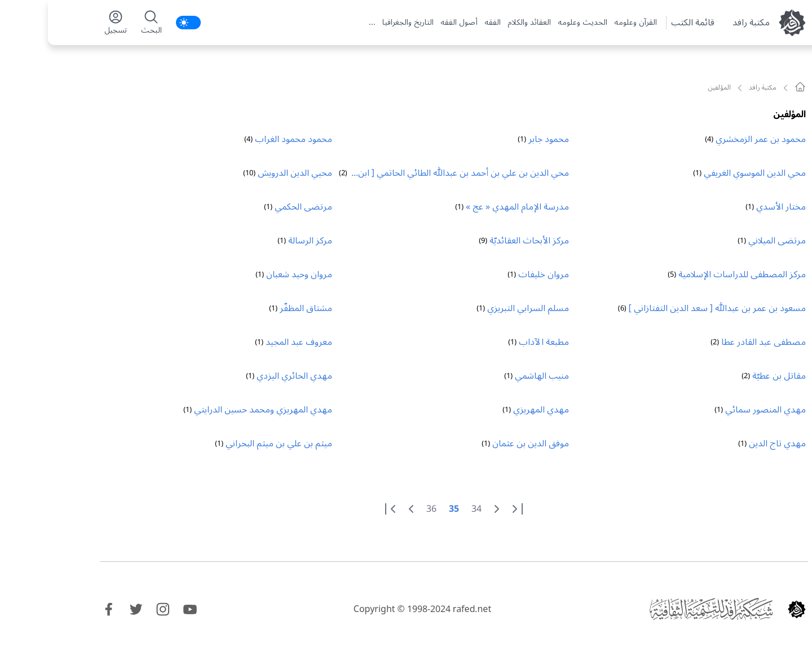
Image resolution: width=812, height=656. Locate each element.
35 (406, 509)
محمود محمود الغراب (246, 139)
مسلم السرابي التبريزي (480, 308)
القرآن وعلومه (588, 23)
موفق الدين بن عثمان (483, 444)
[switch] (140, 23)
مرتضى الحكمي (255, 207)
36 (383, 509)
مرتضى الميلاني (729, 241)
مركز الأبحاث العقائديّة (481, 241)
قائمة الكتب (645, 23)
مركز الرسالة (262, 241)
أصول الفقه (411, 23)
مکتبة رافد (703, 23)
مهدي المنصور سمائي (718, 410)
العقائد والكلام (481, 23)
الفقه (445, 23)
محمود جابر (501, 139)
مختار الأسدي (733, 207)
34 (429, 509)
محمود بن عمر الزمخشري (713, 139)
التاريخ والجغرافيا (360, 23)
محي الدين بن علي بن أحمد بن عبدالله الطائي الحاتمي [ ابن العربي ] (416, 174)
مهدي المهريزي (493, 410)
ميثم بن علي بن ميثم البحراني (231, 444)
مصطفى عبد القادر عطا (716, 342)
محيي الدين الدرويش (247, 173)
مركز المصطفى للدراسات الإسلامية (694, 274)
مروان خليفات (496, 274)
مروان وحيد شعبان (251, 274)
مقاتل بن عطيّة (731, 376)
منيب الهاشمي (494, 376)
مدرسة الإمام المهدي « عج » (469, 207)
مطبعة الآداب (496, 342)
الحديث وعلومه (535, 23)
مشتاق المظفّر (258, 308)
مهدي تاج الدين (729, 444)
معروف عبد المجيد (251, 342)
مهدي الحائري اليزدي (246, 376)
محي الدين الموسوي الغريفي (707, 173)
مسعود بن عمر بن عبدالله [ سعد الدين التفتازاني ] (669, 308)
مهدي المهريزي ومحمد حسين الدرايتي (215, 410)
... (324, 23)
